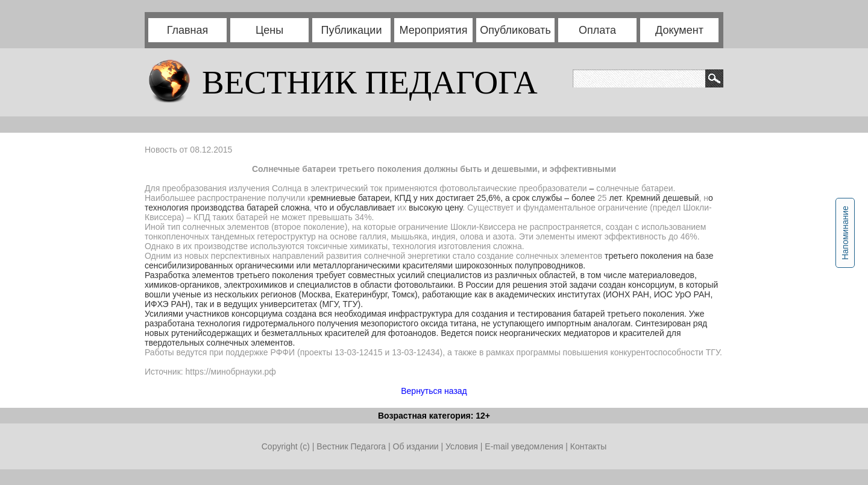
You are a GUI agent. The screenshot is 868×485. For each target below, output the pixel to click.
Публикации (352, 30)
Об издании (416, 446)
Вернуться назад (434, 391)
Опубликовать (515, 30)
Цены (269, 30)
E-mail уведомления (524, 446)
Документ (679, 30)
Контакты (588, 446)
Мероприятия (434, 30)
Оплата (597, 30)
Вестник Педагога (352, 446)
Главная (188, 30)
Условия (463, 446)
